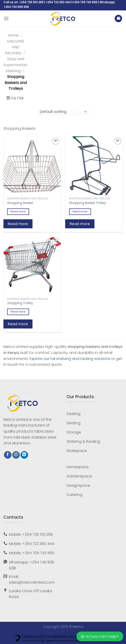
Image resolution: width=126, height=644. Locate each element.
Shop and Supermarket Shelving (16, 65)
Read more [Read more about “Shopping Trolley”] (18, 312)
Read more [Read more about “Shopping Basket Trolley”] (80, 212)
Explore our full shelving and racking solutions (70, 359)
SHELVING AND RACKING (15, 47)
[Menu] (6, 19)
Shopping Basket (20, 203)
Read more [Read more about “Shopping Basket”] (18, 212)
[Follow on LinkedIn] (24, 455)
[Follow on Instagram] (16, 455)
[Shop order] (63, 112)
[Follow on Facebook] (8, 455)
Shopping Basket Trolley (88, 203)
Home (13, 35)
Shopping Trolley (20, 303)
